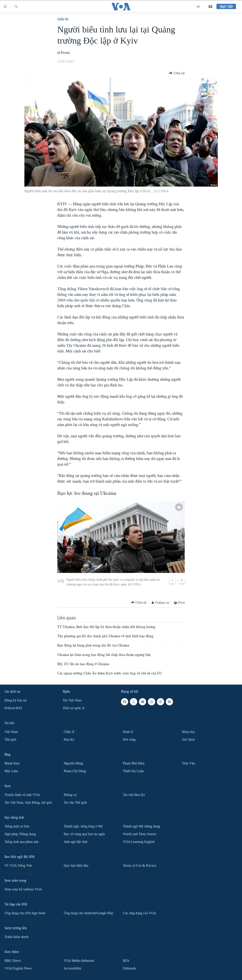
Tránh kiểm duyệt (17, 937)
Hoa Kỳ (69, 740)
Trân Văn (188, 763)
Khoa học (189, 732)
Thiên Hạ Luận (133, 771)
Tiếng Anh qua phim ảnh (22, 842)
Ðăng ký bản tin (16, 700)
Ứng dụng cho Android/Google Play (89, 913)
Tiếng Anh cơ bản (17, 826)
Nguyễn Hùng (73, 763)
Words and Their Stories (140, 834)
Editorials (130, 968)
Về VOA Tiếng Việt (18, 866)
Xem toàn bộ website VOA (23, 889)
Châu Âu (63, 19)
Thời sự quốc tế (74, 708)
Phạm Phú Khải (134, 763)
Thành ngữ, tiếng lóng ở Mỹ (83, 826)
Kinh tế (128, 732)
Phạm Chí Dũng (75, 771)
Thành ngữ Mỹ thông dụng (141, 826)
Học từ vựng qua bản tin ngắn (84, 834)
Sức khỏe (188, 740)
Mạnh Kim (12, 763)
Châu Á (69, 732)
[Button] (177, 73)
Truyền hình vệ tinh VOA (22, 795)
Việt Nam (11, 732)
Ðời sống (129, 740)
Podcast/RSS (13, 708)
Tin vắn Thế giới (75, 803)
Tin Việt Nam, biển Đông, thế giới (28, 803)
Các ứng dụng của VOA (140, 913)
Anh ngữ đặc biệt (76, 842)
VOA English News (18, 968)
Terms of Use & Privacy (140, 866)
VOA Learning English (139, 842)
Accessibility (73, 968)
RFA (126, 961)
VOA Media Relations (79, 961)
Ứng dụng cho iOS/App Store (25, 913)
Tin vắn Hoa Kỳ (134, 795)
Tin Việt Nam (72, 700)
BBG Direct (13, 961)
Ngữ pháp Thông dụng (20, 834)
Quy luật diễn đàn (76, 866)
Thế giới (10, 740)
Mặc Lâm (11, 771)
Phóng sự (70, 795)
